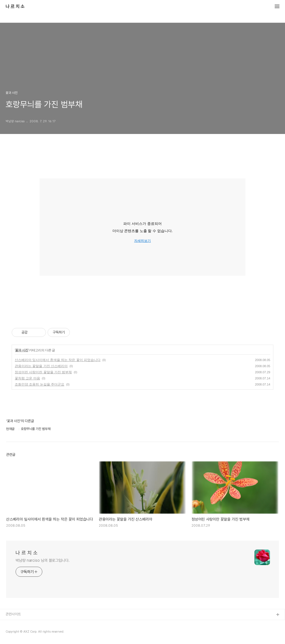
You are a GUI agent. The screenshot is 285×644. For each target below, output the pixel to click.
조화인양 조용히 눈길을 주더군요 (40, 384)
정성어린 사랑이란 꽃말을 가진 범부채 (43, 372)
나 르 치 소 (15, 7)
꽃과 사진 (21, 350)
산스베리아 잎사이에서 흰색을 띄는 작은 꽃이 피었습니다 (58, 360)
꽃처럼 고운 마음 (27, 378)
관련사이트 (13, 614)
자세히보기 (142, 241)
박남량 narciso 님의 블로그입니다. (43, 560)
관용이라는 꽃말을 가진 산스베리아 (41, 366)
